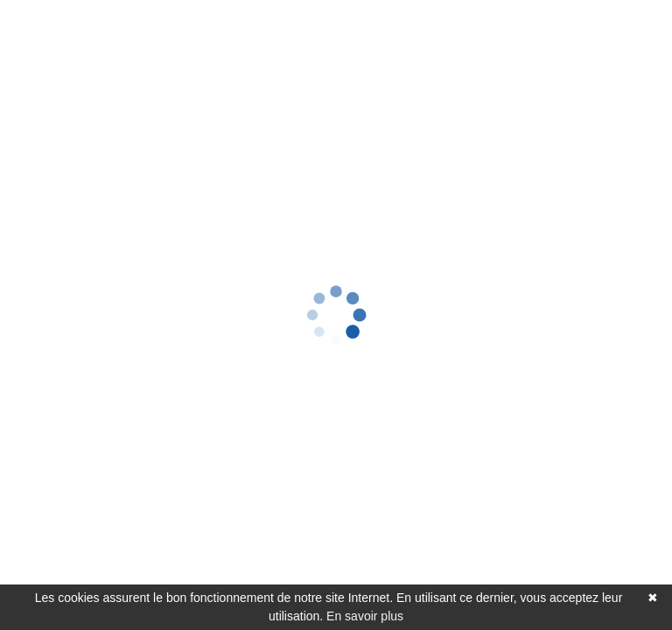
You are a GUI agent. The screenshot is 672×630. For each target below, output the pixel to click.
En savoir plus (365, 616)
